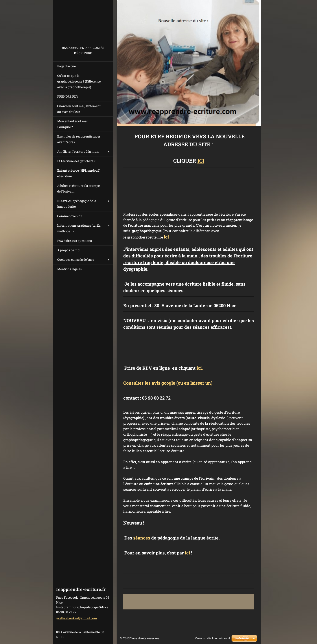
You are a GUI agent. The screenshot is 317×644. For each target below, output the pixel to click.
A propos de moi (69, 250)
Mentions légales (69, 269)
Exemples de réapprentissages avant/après (79, 139)
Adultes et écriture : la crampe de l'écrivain (78, 188)
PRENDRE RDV (68, 96)
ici (166, 237)
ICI (201, 161)
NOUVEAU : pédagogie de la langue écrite (77, 204)
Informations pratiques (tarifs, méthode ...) (79, 228)
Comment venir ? (70, 216)
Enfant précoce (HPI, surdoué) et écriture (79, 173)
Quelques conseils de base (76, 260)
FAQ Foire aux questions (75, 241)
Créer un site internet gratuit (213, 638)
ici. (200, 368)
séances (142, 538)
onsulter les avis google (151, 383)
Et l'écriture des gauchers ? (76, 161)
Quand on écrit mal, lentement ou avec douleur (79, 109)
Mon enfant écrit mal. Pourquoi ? (73, 124)
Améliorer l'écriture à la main (78, 151)
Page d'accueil (67, 66)
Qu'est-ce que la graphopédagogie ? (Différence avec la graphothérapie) (79, 81)
